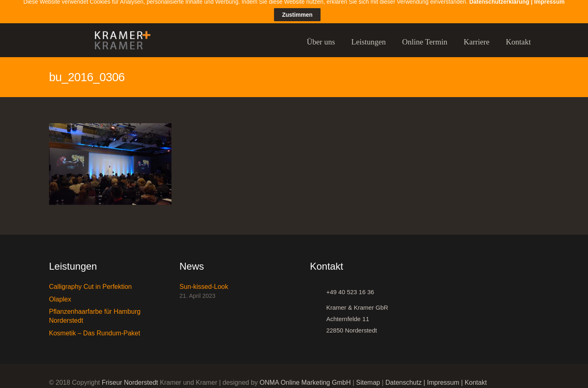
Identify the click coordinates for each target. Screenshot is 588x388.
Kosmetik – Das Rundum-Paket (95, 327)
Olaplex (60, 294)
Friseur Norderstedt (130, 377)
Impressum (443, 377)
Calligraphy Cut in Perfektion (90, 281)
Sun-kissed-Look (204, 281)
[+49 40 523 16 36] (318, 286)
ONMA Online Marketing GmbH (305, 377)
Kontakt (476, 377)
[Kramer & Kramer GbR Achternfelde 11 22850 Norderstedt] (318, 313)
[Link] (119, 37)
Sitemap (368, 377)
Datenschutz (404, 377)
